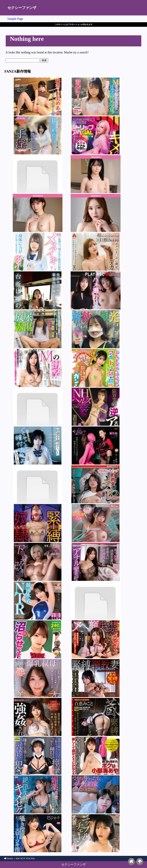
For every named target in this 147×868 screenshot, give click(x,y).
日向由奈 (95, 794)
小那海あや (95, 756)
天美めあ (38, 97)
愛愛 (38, 407)
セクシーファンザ (22, 8)
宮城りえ (95, 678)
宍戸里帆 (38, 678)
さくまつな (38, 484)
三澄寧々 (95, 290)
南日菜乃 (95, 523)
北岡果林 (38, 717)
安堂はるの (95, 135)
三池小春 (38, 368)
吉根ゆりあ (95, 97)
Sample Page (15, 19)
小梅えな (95, 601)
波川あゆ (38, 252)
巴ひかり (38, 833)
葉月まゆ (38, 794)
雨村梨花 (38, 290)
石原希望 (38, 213)
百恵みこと (95, 717)
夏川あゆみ (95, 252)
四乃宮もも (95, 368)
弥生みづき (95, 329)
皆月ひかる (95, 639)
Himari (95, 213)
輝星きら (95, 174)
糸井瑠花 (38, 445)
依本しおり (38, 174)
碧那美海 (95, 484)
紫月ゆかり (38, 135)
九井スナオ (95, 833)
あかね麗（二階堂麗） (95, 562)
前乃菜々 (38, 329)
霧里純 (95, 445)
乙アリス (38, 562)
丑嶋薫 (95, 407)
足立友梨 (38, 523)
